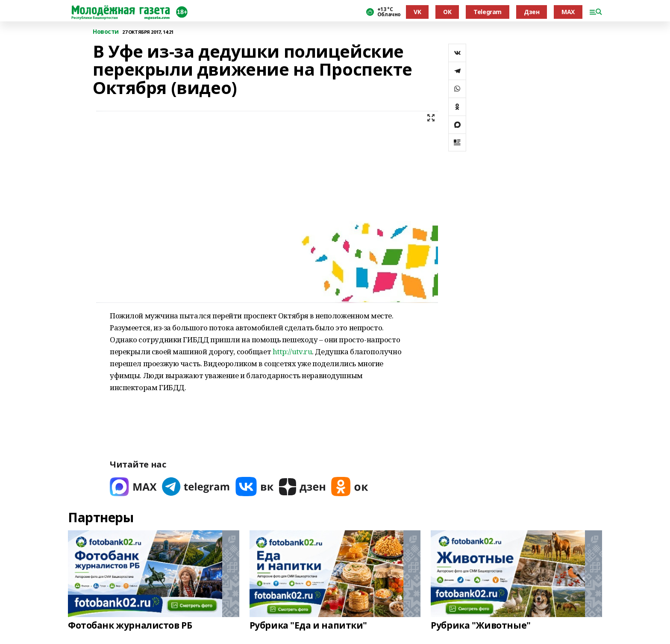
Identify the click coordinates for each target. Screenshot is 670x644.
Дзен (532, 12)
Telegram (488, 12)
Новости (106, 32)
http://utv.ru (292, 351)
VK (417, 12)
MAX (568, 12)
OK (447, 12)
